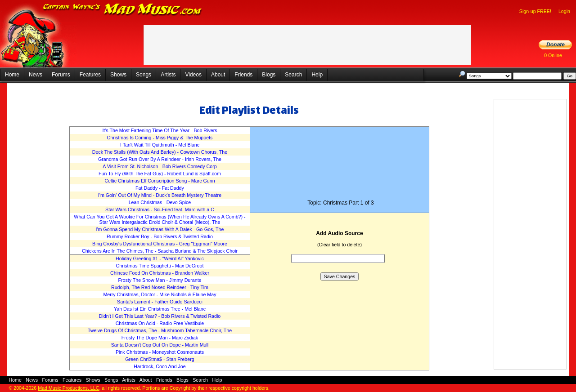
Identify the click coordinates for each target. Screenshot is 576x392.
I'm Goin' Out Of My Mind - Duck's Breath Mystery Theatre (160, 195)
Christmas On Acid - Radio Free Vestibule (160, 323)
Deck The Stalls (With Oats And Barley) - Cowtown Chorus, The (160, 152)
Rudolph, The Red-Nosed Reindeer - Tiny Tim (160, 287)
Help (317, 75)
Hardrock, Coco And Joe (160, 366)
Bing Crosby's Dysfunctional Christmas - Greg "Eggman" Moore (160, 244)
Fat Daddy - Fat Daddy (160, 188)
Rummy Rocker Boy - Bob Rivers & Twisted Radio (160, 236)
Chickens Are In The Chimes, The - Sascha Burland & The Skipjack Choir (160, 251)
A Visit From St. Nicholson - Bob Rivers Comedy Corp (160, 166)
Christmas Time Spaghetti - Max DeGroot (160, 266)
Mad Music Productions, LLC (68, 388)
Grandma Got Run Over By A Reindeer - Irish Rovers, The (160, 159)
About (218, 75)
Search (293, 75)
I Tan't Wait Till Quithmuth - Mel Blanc (160, 145)
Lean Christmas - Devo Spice (160, 202)
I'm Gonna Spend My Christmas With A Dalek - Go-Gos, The (160, 229)
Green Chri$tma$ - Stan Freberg (160, 359)
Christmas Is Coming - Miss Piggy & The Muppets (160, 138)
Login (564, 11)
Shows (118, 75)
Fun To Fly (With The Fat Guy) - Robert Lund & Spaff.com (160, 174)
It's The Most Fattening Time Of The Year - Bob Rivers (160, 130)
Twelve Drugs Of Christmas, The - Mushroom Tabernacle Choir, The (160, 330)
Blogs (269, 75)
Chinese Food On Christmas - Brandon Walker (160, 273)
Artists (168, 75)
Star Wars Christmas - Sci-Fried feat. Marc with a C (160, 209)
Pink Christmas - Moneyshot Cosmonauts (160, 352)
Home (12, 75)
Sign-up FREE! (535, 11)
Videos (193, 75)
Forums (61, 75)
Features (90, 75)
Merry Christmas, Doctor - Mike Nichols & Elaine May (160, 294)
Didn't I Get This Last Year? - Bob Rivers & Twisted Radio (160, 316)
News (36, 75)
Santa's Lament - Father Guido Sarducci (160, 302)
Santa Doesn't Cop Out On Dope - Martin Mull (160, 345)
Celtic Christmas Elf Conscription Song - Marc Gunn (160, 181)
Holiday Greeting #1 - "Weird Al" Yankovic (160, 258)
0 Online (553, 55)
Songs (144, 75)
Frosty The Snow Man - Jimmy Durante (160, 280)
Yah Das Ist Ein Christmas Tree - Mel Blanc (160, 309)
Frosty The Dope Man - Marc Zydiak (160, 338)
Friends (243, 75)
